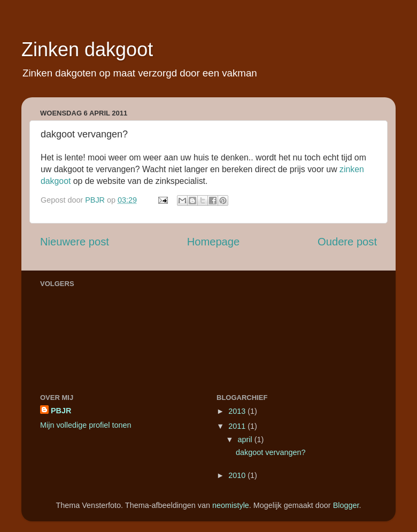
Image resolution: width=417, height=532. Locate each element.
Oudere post (347, 242)
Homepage (214, 242)
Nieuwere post (75, 242)
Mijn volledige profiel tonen (86, 425)
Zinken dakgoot (87, 49)
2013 (238, 411)
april (246, 440)
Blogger (346, 505)
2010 (238, 475)
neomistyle (231, 505)
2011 (238, 426)
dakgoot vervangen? (271, 452)
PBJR (61, 411)
